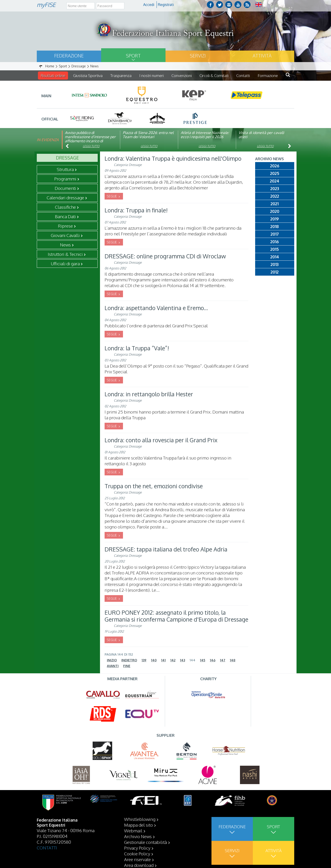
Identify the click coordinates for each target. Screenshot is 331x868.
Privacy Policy (137, 859)
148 (233, 660)
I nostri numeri (151, 76)
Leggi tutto (91, 146)
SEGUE (112, 196)
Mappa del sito (138, 836)
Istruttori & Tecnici (65, 254)
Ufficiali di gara (65, 263)
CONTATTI (47, 859)
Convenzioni (182, 76)
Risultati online (53, 76)
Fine (127, 666)
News (65, 245)
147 (223, 660)
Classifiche (65, 207)
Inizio (112, 660)
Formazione (268, 76)
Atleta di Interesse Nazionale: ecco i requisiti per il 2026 (205, 135)
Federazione (69, 56)
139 (144, 660)
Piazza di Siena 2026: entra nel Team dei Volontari (148, 135)
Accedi (149, 5)
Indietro (129, 660)
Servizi (198, 56)
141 (163, 660)
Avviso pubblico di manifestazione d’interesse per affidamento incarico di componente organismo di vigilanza (90, 141)
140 (154, 660)
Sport (133, 56)
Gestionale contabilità (146, 854)
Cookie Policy (137, 865)
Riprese (65, 226)
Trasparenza (121, 76)
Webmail (133, 842)
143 (183, 660)
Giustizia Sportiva (88, 76)
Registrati (166, 5)
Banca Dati (65, 216)
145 (203, 660)
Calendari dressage (65, 197)
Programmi (65, 179)
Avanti (113, 666)
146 (213, 660)
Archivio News (138, 848)
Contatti (243, 76)
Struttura (65, 169)
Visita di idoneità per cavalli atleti (261, 135)
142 (173, 660)
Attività (262, 56)
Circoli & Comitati (214, 76)
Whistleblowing (140, 831)
